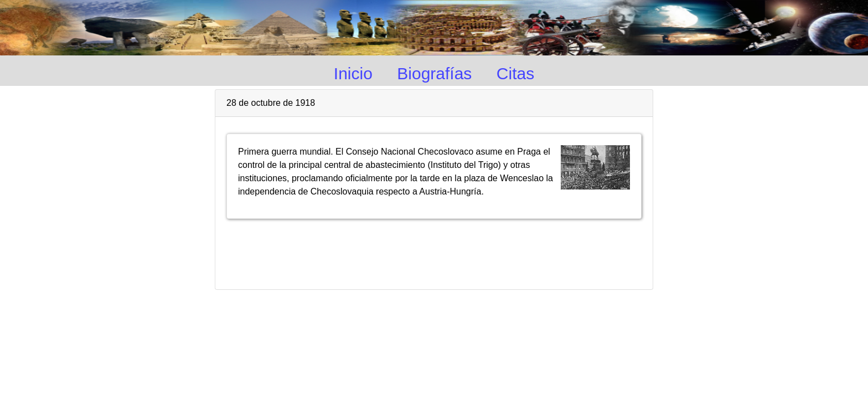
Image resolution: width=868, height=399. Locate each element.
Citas (515, 73)
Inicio (353, 73)
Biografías (434, 73)
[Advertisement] (434, 249)
